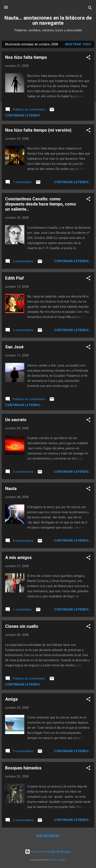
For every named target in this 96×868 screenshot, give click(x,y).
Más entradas (48, 836)
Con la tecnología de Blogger (48, 852)
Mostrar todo (78, 44)
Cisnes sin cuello (22, 626)
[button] (88, 58)
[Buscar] (90, 9)
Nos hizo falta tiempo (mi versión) (38, 130)
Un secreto (16, 420)
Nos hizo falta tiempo (26, 57)
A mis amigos (18, 558)
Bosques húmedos (23, 768)
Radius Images (58, 860)
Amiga (11, 699)
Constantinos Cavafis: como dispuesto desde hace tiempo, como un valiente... (41, 204)
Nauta (11, 489)
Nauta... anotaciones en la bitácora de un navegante (48, 20)
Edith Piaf (15, 278)
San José (14, 347)
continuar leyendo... (24, 115)
